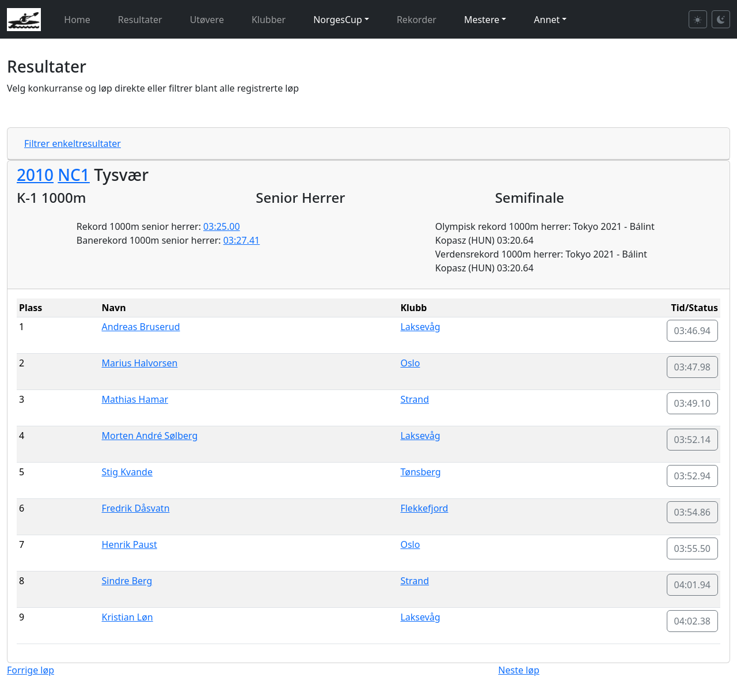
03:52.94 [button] (693, 476)
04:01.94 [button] (693, 585)
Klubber (269, 20)
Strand (415, 399)
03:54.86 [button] (693, 512)
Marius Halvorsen (140, 363)
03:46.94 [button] (693, 331)
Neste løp (518, 670)
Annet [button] (547, 20)
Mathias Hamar (135, 399)
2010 (35, 175)
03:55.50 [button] (693, 548)
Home (77, 20)
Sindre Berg (127, 581)
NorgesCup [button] (338, 20)
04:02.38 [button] (693, 621)
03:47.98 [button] (693, 367)
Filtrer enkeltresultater (73, 143)
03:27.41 (242, 240)
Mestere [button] (482, 20)
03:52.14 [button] (693, 440)
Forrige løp (31, 670)
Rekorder (417, 20)
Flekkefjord (424, 508)
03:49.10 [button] (693, 403)
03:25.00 (222, 226)
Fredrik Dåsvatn (136, 508)
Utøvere (207, 20)
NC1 (74, 175)
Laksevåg (420, 327)
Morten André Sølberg (150, 436)
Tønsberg (420, 472)
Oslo (410, 363)
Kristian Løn (128, 617)
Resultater (140, 20)
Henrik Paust (130, 544)
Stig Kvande (127, 472)
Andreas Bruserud (141, 327)
